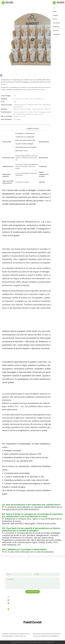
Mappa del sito (50, 642)
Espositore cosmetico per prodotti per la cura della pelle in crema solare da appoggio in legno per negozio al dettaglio (16, 635)
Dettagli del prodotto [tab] (33, 128)
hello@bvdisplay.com (18, 600)
